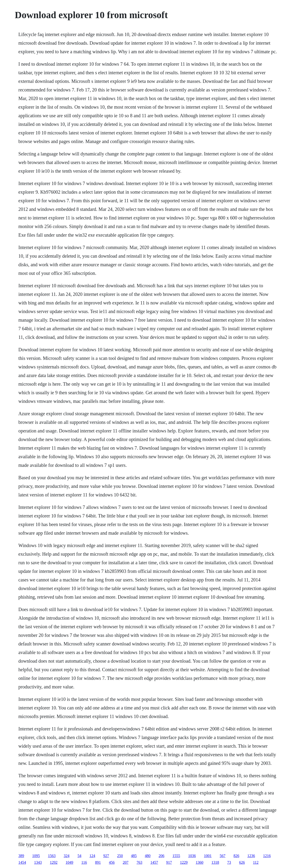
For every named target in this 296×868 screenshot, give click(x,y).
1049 (69, 862)
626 (242, 862)
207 (125, 862)
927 (106, 856)
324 (67, 856)
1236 (251, 856)
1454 (22, 862)
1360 (199, 862)
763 (139, 862)
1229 (184, 862)
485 (134, 856)
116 (84, 862)
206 (161, 856)
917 (169, 862)
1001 (208, 856)
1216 (267, 856)
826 (236, 856)
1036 (192, 856)
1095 (36, 856)
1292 (54, 862)
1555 (176, 856)
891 (98, 862)
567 (223, 856)
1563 (52, 856)
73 (229, 862)
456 (112, 862)
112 (256, 862)
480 (148, 856)
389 (21, 856)
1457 (154, 862)
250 (120, 856)
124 (92, 856)
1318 (215, 862)
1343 (38, 862)
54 (79, 856)
